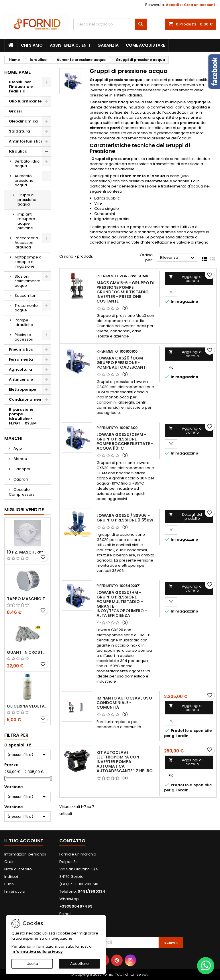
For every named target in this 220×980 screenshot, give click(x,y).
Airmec (20, 459)
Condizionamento (27, 399)
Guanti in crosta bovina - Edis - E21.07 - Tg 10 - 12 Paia (27, 652)
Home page (17, 72)
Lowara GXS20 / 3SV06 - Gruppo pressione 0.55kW (125, 518)
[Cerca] (110, 24)
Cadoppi (21, 469)
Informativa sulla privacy (37, 952)
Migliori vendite (24, 510)
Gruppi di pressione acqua (27, 200)
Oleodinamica (23, 121)
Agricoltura (20, 369)
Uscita (32, 964)
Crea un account (200, 5)
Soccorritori (25, 296)
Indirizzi (11, 877)
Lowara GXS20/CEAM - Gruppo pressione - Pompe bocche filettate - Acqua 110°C (125, 441)
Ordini (10, 862)
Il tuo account (24, 841)
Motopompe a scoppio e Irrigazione (28, 262)
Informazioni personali (25, 854)
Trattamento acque (26, 308)
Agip (17, 448)
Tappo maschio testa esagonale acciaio (27, 599)
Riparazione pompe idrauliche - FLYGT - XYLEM (23, 416)
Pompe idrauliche (24, 322)
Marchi (13, 438)
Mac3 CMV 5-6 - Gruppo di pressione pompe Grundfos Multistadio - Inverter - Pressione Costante (125, 292)
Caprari (20, 479)
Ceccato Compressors (22, 492)
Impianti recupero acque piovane (26, 221)
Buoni (9, 884)
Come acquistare (145, 45)
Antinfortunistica (26, 141)
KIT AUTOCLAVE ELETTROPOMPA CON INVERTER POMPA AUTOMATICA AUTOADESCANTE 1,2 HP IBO (125, 762)
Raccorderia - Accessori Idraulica (28, 243)
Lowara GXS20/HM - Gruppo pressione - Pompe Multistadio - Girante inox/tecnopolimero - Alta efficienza (122, 604)
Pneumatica (21, 349)
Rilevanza (178, 258)
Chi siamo (32, 45)
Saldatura (19, 131)
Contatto (72, 841)
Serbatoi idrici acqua (27, 164)
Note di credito (18, 869)
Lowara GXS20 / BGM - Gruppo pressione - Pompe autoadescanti (122, 363)
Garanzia (108, 45)
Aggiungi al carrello (186, 279)
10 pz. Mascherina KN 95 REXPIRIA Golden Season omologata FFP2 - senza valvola (27, 552)
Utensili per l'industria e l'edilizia (21, 87)
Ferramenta (21, 359)
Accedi (172, 5)
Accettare (79, 964)
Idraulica (18, 151)
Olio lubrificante (25, 101)
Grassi (15, 111)
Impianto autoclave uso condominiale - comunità (124, 703)
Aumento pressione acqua (24, 180)
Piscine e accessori (24, 337)
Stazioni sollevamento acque (27, 281)
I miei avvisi (15, 891)
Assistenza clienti (70, 45)
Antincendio (21, 379)
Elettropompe (22, 389)
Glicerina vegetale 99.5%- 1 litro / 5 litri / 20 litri (27, 706)
